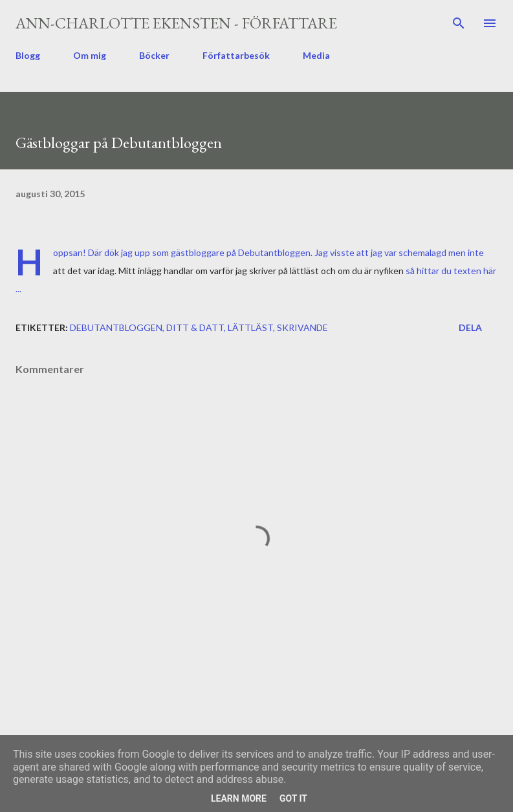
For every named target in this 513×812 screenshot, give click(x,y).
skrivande (302, 327)
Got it (293, 798)
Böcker (154, 55)
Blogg (28, 55)
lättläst (250, 327)
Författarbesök (236, 55)
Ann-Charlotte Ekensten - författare (176, 23)
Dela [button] (470, 327)
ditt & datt (195, 327)
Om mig (90, 55)
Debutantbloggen (116, 327)
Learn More (239, 798)
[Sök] (459, 23)
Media (316, 55)
